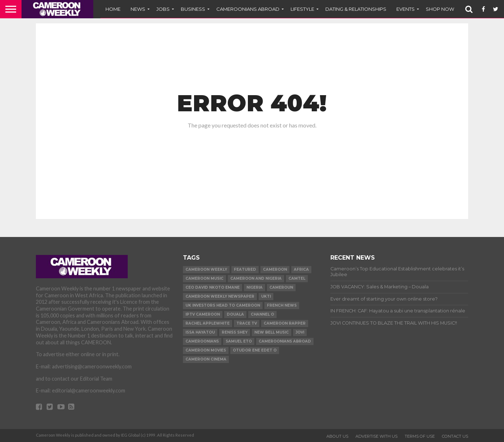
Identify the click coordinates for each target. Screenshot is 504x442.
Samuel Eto (239, 341)
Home (113, 9)
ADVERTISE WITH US (376, 436)
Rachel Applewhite (208, 323)
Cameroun (281, 287)
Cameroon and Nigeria (256, 278)
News (138, 9)
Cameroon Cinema (206, 359)
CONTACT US (455, 436)
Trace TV (247, 323)
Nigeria (255, 287)
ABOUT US (337, 436)
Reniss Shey (235, 332)
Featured (245, 269)
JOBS (163, 9)
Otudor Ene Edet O (255, 350)
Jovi (300, 332)
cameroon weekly (206, 269)
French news (282, 305)
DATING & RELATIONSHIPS (356, 9)
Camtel (297, 278)
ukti (266, 296)
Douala (235, 314)
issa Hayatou (200, 332)
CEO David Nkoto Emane (213, 287)
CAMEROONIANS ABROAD (248, 9)
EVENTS (406, 9)
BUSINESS (193, 9)
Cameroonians (202, 341)
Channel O (262, 314)
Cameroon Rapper (285, 323)
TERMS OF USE (420, 436)
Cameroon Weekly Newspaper (220, 296)
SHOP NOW (440, 9)
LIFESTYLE (302, 9)
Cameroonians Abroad (285, 341)
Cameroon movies (206, 350)
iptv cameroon (203, 314)
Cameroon (275, 269)
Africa (301, 269)
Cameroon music (204, 278)
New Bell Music (272, 332)
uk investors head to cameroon (223, 305)
